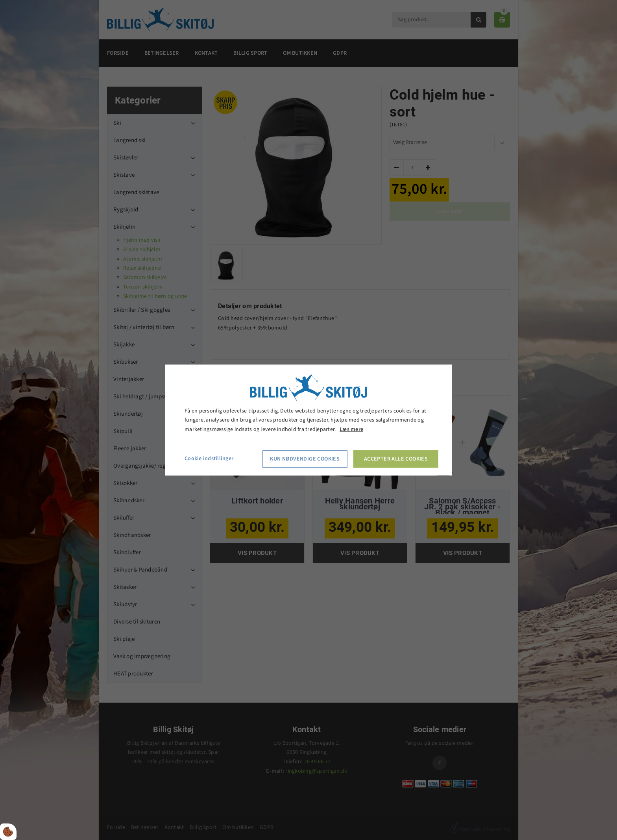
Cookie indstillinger (209, 459)
